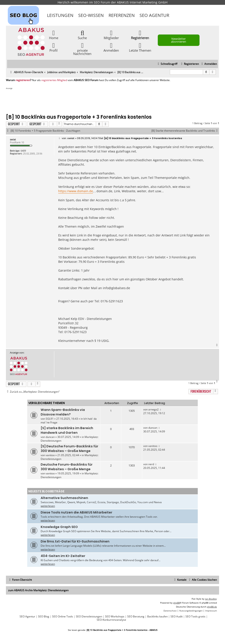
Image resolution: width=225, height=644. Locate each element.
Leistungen (60, 15)
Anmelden (111, 47)
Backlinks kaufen (157, 617)
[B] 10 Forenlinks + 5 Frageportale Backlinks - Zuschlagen (45, 131)
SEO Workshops (115, 617)
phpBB (176, 603)
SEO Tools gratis (195, 617)
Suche (82, 35)
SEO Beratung (136, 617)
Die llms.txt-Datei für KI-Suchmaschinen (75, 541)
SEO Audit (177, 617)
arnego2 (153, 409)
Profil (54, 47)
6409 (23, 151)
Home (54, 35)
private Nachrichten (82, 49)
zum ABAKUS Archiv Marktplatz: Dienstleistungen (38, 590)
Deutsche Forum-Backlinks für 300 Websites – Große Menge (67, 467)
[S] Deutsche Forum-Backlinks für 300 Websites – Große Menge (69, 449)
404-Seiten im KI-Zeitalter (63, 556)
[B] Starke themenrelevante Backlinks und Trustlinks (185, 131)
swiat (13, 139)
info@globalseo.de (116, 288)
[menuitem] (209, 64)
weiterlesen (48, 506)
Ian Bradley (211, 599)
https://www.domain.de (76, 191)
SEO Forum (102, 2)
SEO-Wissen (91, 15)
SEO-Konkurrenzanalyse (111, 620)
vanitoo (50, 455)
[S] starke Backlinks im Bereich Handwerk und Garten (67, 430)
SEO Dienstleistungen (89, 617)
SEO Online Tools (63, 617)
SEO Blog (44, 617)
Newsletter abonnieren (179, 40)
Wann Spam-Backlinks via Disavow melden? (63, 412)
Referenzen (122, 15)
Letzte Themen (140, 47)
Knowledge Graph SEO (59, 527)
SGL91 (50, 419)
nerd (151, 464)
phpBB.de (212, 607)
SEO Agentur (154, 15)
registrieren (23, 80)
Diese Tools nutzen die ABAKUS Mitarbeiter (76, 512)
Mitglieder (111, 35)
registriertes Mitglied (54, 80)
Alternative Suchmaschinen (64, 498)
